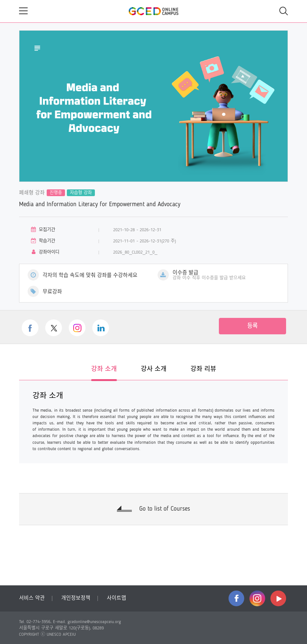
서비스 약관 (32, 598)
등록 (252, 326)
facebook (236, 598)
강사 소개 (154, 369)
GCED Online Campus (153, 11)
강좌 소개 (104, 369)
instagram (257, 598)
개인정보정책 (76, 598)
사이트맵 (117, 598)
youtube (278, 598)
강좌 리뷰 (203, 369)
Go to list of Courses (165, 509)
